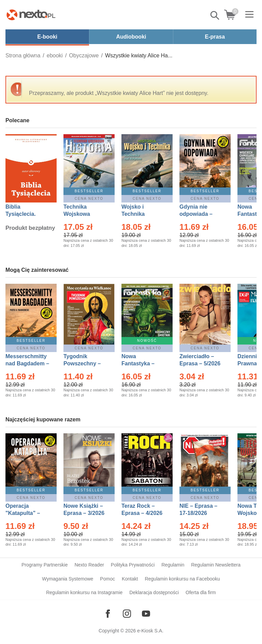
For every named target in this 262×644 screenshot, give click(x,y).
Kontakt (130, 579)
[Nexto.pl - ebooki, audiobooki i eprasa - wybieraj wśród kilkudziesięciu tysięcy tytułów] (31, 15)
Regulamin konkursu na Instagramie (84, 592)
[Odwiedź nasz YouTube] (146, 614)
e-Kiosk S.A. (150, 631)
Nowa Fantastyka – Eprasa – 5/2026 (142, 363)
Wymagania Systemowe (68, 579)
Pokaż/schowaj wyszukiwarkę (215, 15)
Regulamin (173, 565)
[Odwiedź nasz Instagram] (127, 614)
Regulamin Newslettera (216, 565)
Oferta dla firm (201, 592)
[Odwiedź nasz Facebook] (108, 614)
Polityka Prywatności (133, 565)
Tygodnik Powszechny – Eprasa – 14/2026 (85, 363)
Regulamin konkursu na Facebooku (182, 579)
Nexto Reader (89, 565)
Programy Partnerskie (45, 565)
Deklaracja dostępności (154, 592)
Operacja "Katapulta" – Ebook (23, 513)
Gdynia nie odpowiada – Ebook (196, 214)
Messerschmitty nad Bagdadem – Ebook (27, 363)
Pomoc (107, 579)
